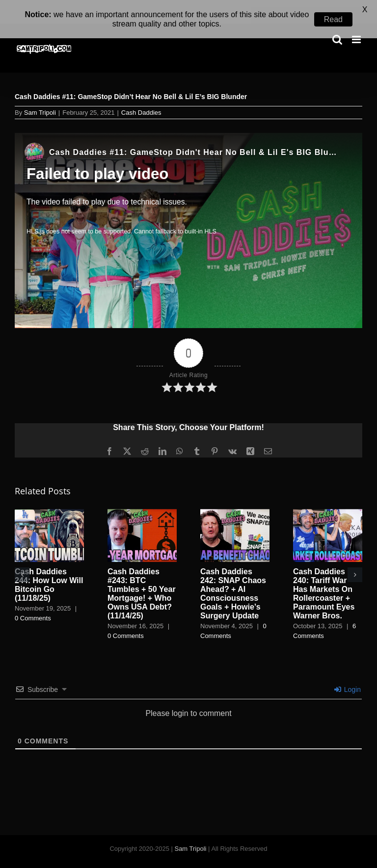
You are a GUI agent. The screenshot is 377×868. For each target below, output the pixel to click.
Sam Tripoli (40, 99)
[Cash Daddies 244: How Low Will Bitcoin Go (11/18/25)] (49, 499)
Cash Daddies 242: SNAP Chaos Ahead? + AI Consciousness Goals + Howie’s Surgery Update (233, 580)
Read (333, 19)
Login (348, 676)
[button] (22, 561)
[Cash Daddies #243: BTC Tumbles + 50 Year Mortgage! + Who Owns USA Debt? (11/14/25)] (142, 499)
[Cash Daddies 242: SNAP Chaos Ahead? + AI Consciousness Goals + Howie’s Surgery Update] (235, 499)
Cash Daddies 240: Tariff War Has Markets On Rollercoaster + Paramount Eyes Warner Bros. (324, 580)
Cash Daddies (141, 99)
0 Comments (33, 604)
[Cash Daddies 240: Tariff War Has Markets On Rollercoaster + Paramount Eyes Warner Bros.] (328, 499)
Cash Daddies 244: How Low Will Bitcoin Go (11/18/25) (49, 571)
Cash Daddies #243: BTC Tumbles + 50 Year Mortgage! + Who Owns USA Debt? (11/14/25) (142, 580)
